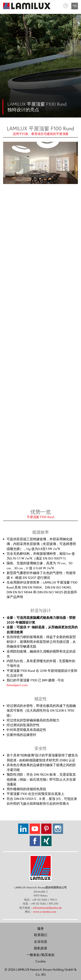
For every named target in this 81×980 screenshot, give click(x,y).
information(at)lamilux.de (47, 908)
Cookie (40, 961)
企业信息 (41, 941)
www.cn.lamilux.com (45, 912)
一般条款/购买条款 (41, 955)
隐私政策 (41, 948)
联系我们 (41, 935)
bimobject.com (17, 685)
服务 (41, 928)
